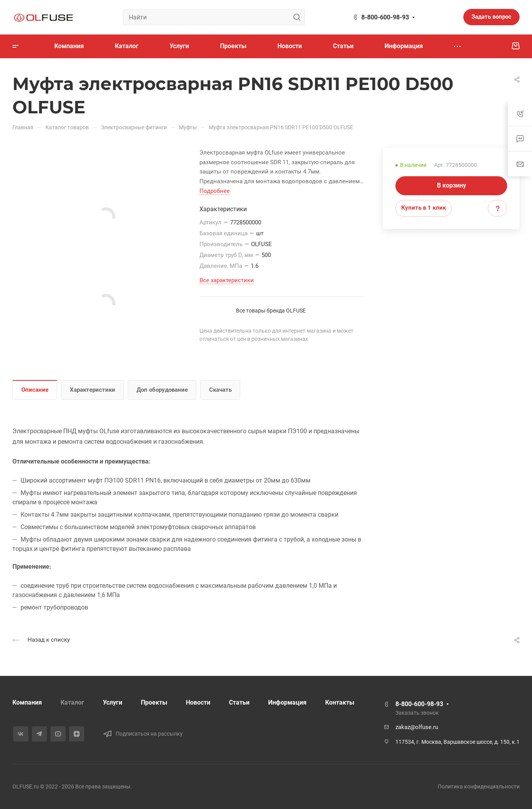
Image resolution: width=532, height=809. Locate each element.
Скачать (220, 390)
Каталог (72, 702)
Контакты (340, 702)
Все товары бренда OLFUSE (271, 311)
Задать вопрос (491, 17)
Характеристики (93, 390)
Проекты (154, 702)
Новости (198, 702)
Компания (27, 702)
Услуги (113, 702)
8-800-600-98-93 (385, 17)
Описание (35, 390)
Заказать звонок (417, 713)
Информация (287, 702)
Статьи (239, 702)
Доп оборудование (162, 390)
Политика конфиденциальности (479, 786)
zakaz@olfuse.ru (417, 727)
